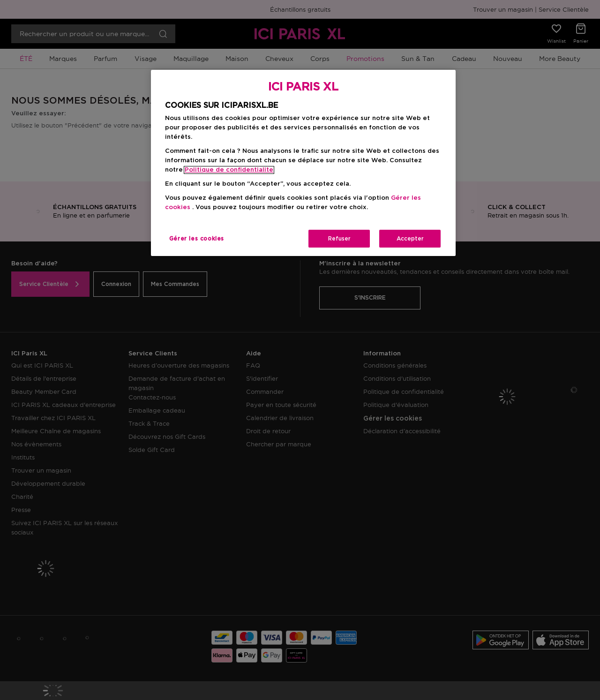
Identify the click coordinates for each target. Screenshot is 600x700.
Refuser (339, 239)
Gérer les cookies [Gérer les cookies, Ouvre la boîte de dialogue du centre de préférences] (197, 239)
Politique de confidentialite (229, 170)
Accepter (410, 239)
